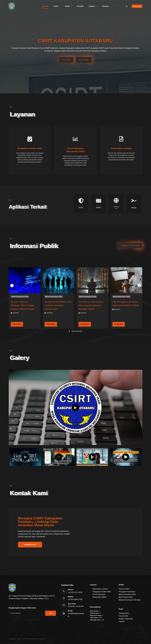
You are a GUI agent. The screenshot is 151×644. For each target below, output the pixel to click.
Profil (57, 6)
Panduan (105, 6)
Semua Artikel (124, 589)
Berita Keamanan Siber (20, 297)
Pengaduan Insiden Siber (102, 592)
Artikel (69, 6)
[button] (69, 332)
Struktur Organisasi (126, 619)
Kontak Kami (137, 6)
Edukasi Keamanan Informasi (130, 600)
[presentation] (12, 286)
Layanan (93, 6)
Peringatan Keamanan (127, 592)
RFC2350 (80, 6)
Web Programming (126, 597)
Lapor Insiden (84, 60)
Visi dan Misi (123, 616)
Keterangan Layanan (100, 589)
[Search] (127, 6)
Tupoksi (122, 621)
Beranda (45, 6)
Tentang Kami (124, 613)
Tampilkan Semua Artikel (130, 246)
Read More (66, 60)
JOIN (50, 613)
